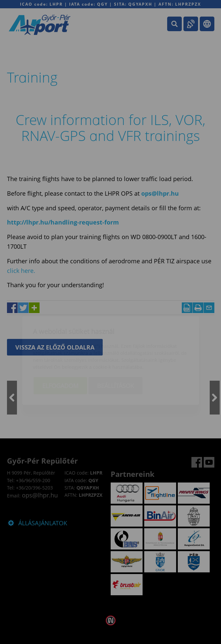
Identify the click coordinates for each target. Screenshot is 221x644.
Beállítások (115, 347)
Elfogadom (60, 347)
